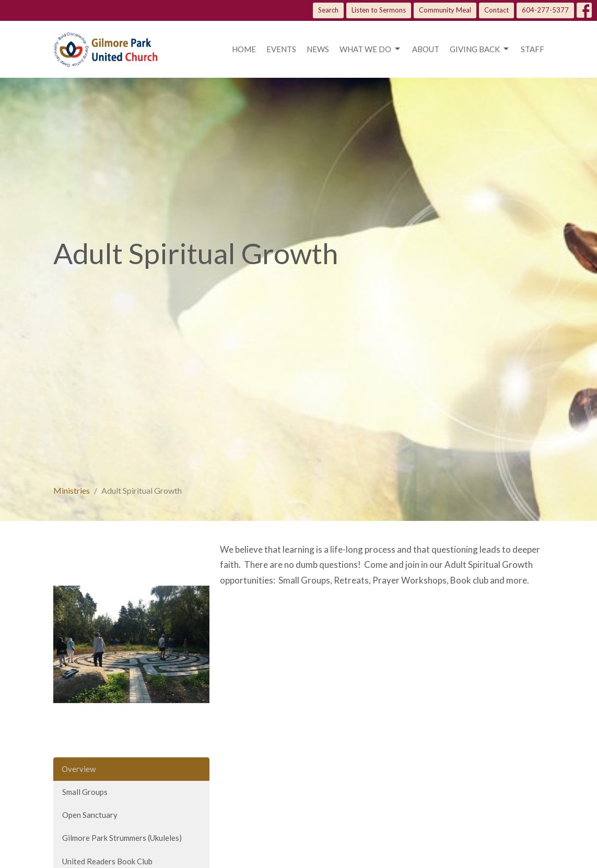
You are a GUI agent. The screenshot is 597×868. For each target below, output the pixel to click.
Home (244, 49)
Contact (496, 10)
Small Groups (85, 792)
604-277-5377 (545, 10)
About (426, 49)
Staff (532, 49)
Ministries (72, 490)
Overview (79, 769)
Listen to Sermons (379, 10)
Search (328, 10)
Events (281, 49)
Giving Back (480, 49)
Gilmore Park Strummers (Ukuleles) (122, 838)
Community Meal (445, 10)
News (318, 49)
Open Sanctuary (90, 815)
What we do (371, 49)
